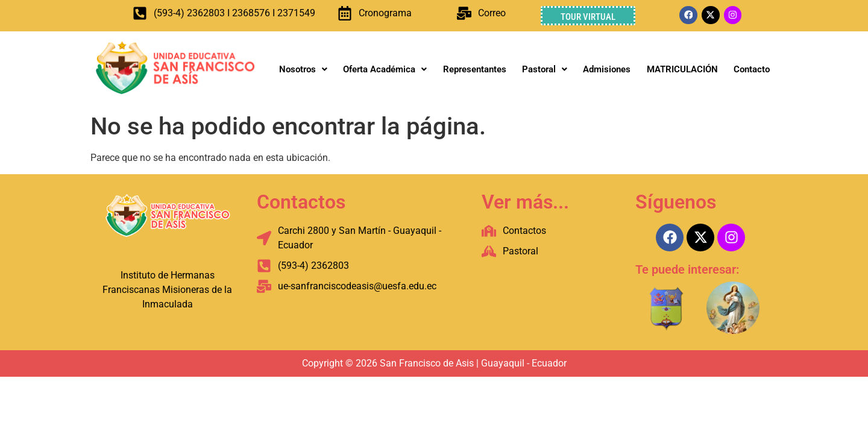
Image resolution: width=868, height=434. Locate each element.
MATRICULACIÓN (682, 69)
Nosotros (303, 69)
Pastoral (545, 69)
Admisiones (607, 69)
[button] (303, 70)
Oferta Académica (385, 69)
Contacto (752, 69)
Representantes (475, 69)
